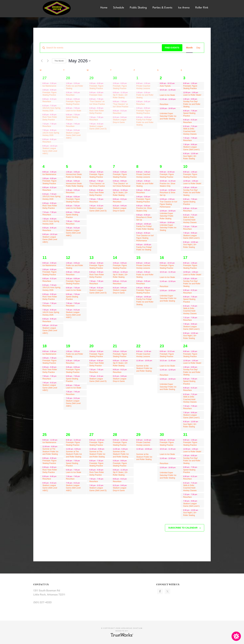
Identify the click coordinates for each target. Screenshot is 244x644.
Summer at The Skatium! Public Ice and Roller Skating (50, 452)
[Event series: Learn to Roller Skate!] (200, 92)
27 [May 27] (91, 435)
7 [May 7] (114, 166)
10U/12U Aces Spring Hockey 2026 (51, 198)
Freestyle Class (96, 95)
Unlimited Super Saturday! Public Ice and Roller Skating (168, 116)
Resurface (47, 101)
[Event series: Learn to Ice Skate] (81, 108)
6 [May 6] (90, 166)
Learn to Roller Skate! (192, 95)
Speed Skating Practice (72, 118)
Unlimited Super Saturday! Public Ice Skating (168, 228)
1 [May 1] (137, 78)
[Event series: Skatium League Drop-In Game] (128, 117)
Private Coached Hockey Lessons (143, 87)
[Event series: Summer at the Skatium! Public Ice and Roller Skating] (129, 449)
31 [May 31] (185, 435)
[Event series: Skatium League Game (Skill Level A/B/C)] (81, 130)
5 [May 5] (67, 166)
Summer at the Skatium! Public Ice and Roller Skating (144, 368)
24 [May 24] (185, 346)
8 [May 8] (137, 166)
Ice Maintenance (49, 86)
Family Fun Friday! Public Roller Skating (145, 228)
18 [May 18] (45, 346)
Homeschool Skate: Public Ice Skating (74, 176)
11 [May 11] (45, 258)
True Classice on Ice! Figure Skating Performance (145, 238)
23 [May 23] (162, 346)
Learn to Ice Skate (74, 111)
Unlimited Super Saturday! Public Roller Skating (167, 216)
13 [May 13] (91, 258)
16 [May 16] (162, 258)
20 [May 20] (91, 346)
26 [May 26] (68, 435)
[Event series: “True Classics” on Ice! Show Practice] (105, 99)
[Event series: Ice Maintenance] (58, 83)
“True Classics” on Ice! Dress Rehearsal (122, 185)
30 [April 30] (115, 78)
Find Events (172, 48)
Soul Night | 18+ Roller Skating (190, 157)
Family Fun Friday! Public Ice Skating (144, 249)
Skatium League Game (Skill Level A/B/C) (50, 151)
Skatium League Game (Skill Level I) (191, 148)
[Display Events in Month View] (189, 48)
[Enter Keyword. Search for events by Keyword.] (101, 48)
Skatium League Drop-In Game (120, 209)
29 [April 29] (91, 78)
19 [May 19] (68, 346)
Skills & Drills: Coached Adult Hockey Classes (190, 131)
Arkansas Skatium (57, 8)
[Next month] (48, 61)
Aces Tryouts (165, 86)
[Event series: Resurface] (81, 92)
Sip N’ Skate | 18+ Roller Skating (120, 276)
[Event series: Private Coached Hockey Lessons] (152, 83)
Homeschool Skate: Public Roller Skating (75, 185)
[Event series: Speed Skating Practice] (81, 115)
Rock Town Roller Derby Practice (50, 118)
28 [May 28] (115, 435)
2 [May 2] (161, 78)
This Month (59, 61)
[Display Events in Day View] (198, 48)
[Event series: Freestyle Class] (105, 92)
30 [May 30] (162, 435)
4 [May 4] (43, 166)
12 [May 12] (68, 258)
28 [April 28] (68, 78)
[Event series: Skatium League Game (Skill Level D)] (105, 124)
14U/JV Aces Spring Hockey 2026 (51, 134)
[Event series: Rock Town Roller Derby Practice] (58, 115)
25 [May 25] (45, 435)
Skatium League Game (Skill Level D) (98, 128)
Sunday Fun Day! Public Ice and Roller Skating (192, 104)
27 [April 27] (45, 78)
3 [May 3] (184, 78)
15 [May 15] (138, 258)
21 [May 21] (115, 346)
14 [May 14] (115, 258)
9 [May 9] (161, 166)
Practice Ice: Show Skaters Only (144, 209)
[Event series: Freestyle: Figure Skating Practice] (81, 99)
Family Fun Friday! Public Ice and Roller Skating (145, 122)
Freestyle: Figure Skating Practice (49, 94)
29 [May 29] (138, 435)
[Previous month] (42, 61)
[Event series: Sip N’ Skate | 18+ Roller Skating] (129, 92)
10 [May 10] (185, 166)
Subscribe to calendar (183, 528)
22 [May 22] (138, 346)
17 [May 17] (185, 258)
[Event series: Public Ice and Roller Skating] (81, 83)
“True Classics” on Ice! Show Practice (121, 105)
